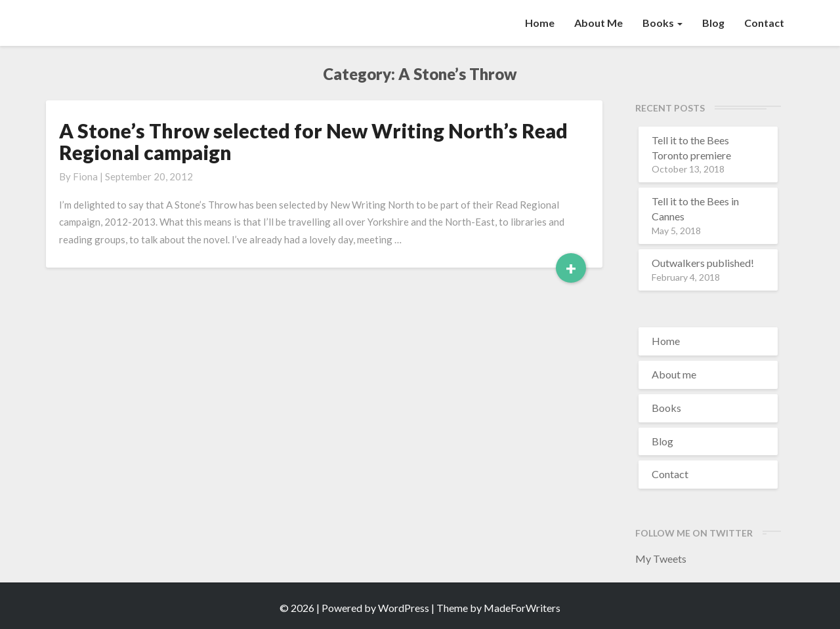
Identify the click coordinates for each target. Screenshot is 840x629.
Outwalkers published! (703, 263)
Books (662, 23)
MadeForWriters (522, 608)
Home (540, 23)
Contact (764, 23)
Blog (713, 23)
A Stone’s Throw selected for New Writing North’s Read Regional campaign (313, 141)
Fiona (85, 176)
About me (598, 23)
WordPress (404, 608)
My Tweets (661, 558)
